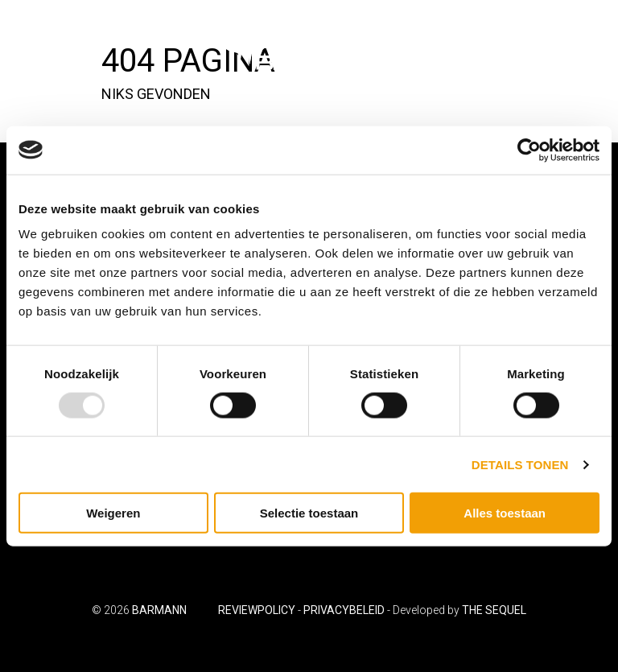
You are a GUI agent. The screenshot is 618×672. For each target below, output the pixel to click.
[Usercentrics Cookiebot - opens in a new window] (529, 150)
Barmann (159, 610)
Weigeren (113, 513)
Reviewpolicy (257, 610)
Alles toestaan (505, 513)
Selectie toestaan (309, 513)
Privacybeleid (344, 610)
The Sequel (494, 610)
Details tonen (520, 464)
